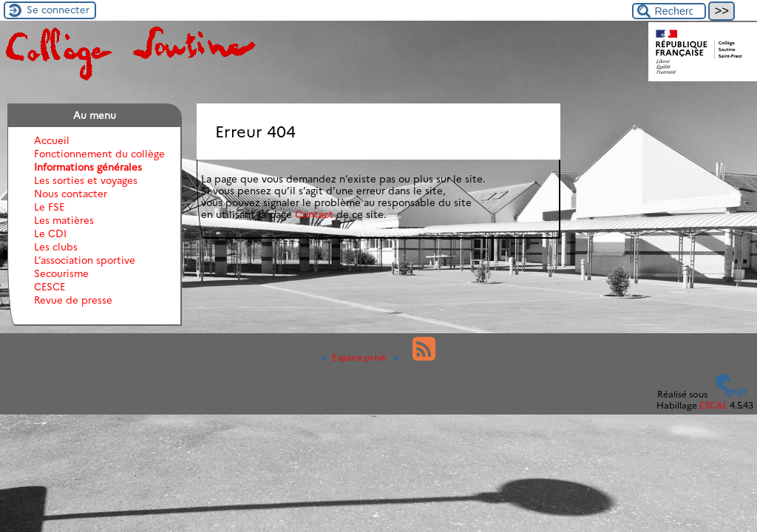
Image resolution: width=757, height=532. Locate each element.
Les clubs (56, 247)
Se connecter (58, 10)
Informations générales (88, 167)
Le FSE (49, 207)
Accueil (52, 140)
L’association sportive (85, 260)
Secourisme (61, 273)
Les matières (64, 220)
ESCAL (713, 405)
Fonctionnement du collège (99, 154)
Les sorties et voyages (86, 180)
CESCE (50, 287)
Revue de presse (73, 300)
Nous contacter (71, 194)
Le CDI (50, 233)
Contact (314, 214)
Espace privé (355, 357)
